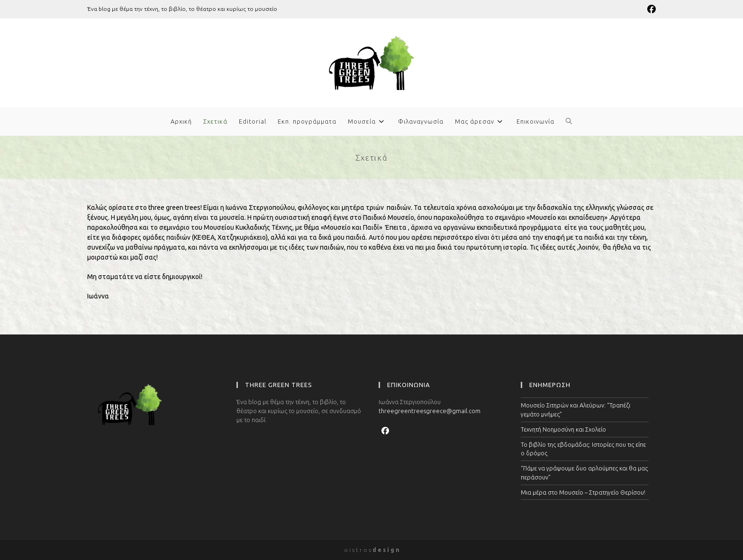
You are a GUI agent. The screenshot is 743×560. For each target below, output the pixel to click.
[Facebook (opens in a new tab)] (650, 9)
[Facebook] (385, 431)
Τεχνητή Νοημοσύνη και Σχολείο (563, 429)
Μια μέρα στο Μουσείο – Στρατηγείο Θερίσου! (583, 492)
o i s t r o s (372, 550)
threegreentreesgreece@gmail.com (430, 411)
